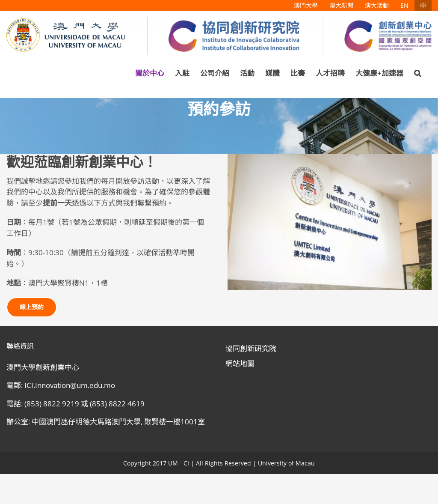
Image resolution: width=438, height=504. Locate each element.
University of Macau (286, 463)
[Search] (417, 73)
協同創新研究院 (251, 348)
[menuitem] (306, 5)
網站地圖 (240, 363)
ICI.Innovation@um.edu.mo (70, 385)
